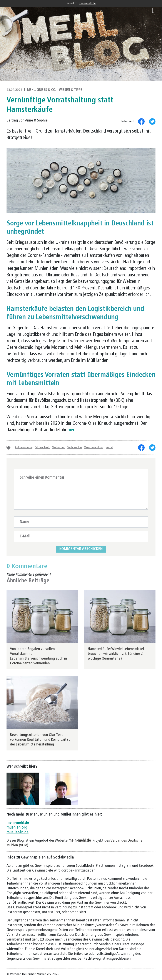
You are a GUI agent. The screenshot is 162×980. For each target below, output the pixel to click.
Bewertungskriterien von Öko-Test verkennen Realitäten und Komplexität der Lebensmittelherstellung (40, 740)
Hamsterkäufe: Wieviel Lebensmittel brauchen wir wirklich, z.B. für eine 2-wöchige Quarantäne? (116, 654)
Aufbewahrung (24, 447)
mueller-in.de (18, 832)
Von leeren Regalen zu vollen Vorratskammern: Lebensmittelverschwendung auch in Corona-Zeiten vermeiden (38, 656)
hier (71, 430)
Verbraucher (75, 447)
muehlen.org (17, 828)
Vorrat (109, 447)
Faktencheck (42, 447)
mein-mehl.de (87, 4)
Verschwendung (94, 447)
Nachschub (59, 447)
